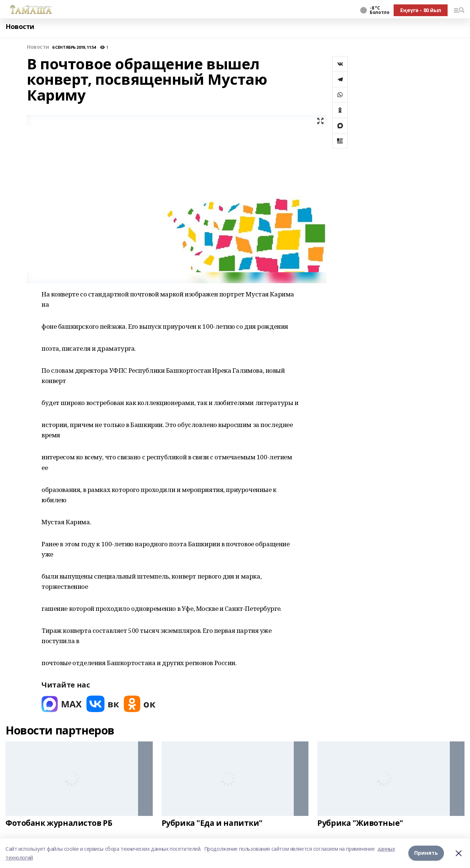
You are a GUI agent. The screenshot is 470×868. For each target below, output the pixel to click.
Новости (20, 27)
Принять (426, 853)
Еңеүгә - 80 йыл (421, 10)
